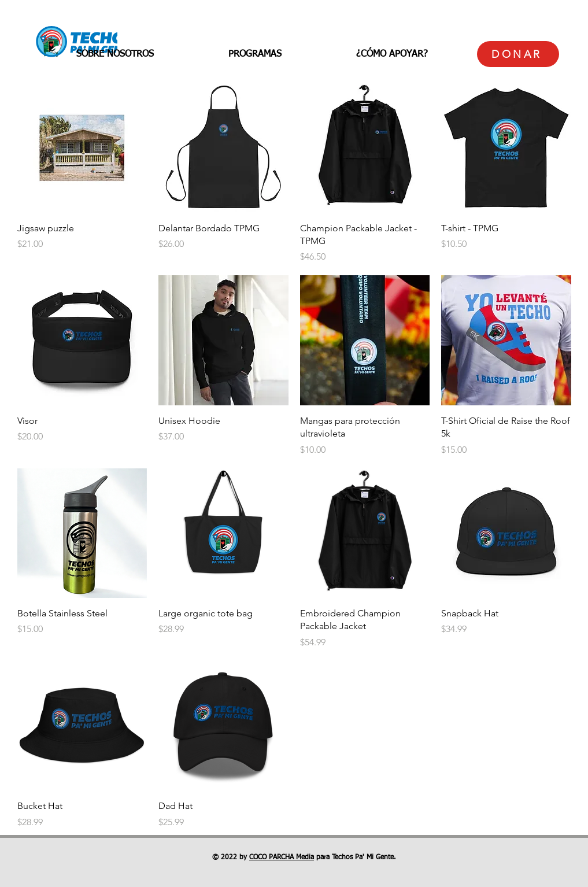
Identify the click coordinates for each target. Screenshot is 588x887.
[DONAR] (518, 54)
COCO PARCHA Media (282, 858)
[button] (115, 54)
